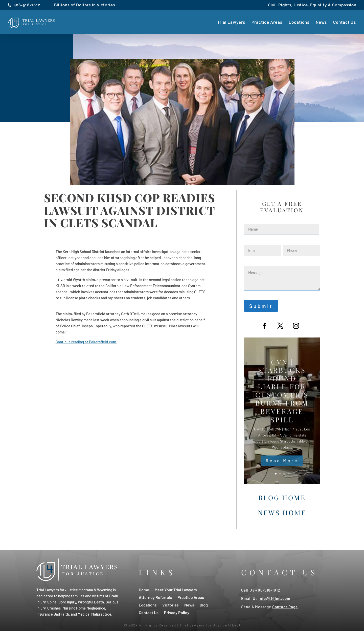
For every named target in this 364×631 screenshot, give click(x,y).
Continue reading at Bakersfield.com (86, 342)
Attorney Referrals (155, 597)
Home (144, 589)
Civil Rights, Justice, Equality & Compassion (312, 5)
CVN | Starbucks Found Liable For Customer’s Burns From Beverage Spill (282, 397)
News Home (282, 513)
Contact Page (285, 607)
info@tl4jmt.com (274, 598)
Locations (299, 22)
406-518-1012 (27, 5)
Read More (282, 467)
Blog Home (282, 498)
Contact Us (345, 22)
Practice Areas (267, 22)
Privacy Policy (177, 612)
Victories (170, 605)
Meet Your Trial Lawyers (176, 589)
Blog (204, 605)
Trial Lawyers (231, 22)
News (321, 22)
